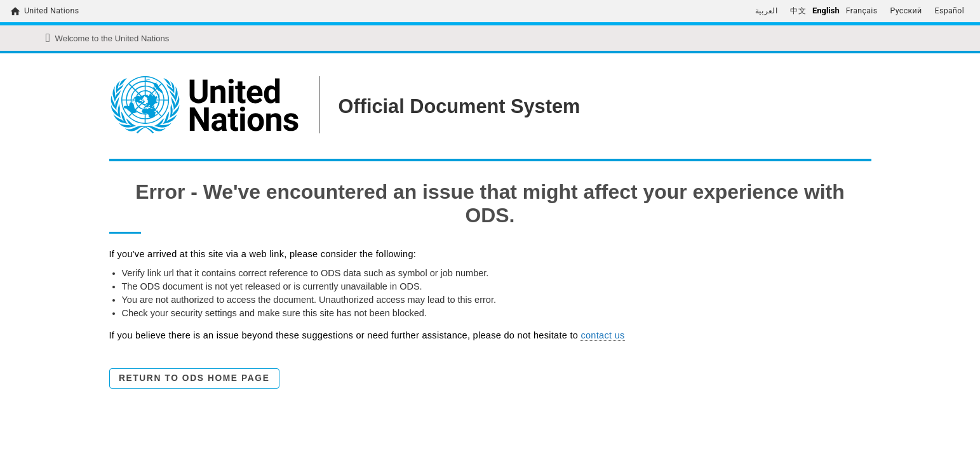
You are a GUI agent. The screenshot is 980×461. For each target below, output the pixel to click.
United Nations (51, 11)
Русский (906, 11)
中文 (798, 11)
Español (950, 11)
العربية (767, 11)
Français (862, 11)
